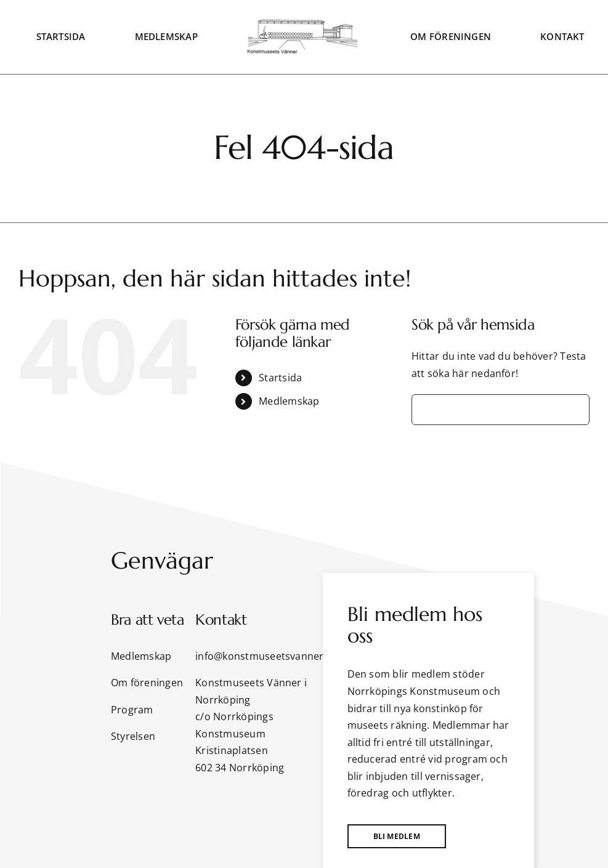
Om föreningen (147, 683)
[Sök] (427, 410)
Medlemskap (289, 401)
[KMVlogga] (304, 22)
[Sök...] (501, 410)
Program (132, 710)
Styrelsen (133, 736)
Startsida (280, 378)
